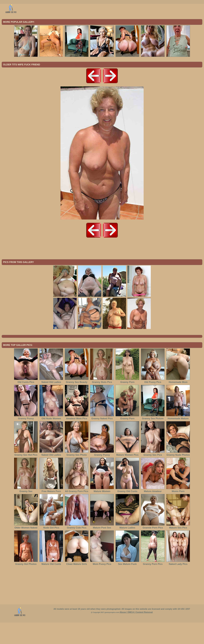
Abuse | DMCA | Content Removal (136, 634)
